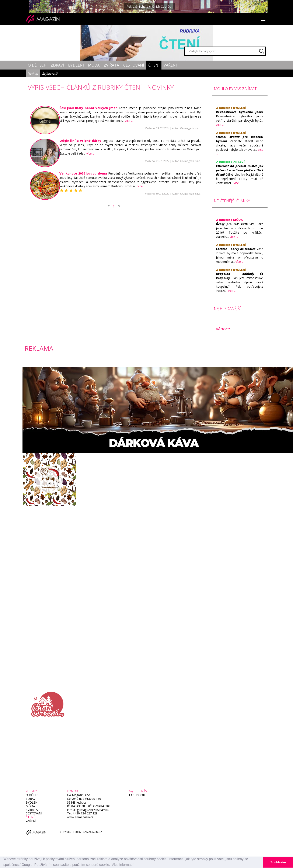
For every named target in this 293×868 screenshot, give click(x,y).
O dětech (37, 65)
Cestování (134, 65)
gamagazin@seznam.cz (93, 810)
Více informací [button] (122, 865)
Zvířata (111, 65)
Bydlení (76, 65)
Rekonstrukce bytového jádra (240, 112)
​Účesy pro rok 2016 (232, 224)
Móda (94, 65)
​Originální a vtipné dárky (81, 141)
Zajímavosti (50, 73)
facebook (137, 795)
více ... (129, 121)
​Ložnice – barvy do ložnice (236, 249)
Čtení (154, 65)
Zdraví (57, 65)
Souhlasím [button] (278, 862)
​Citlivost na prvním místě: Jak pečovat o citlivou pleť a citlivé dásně (240, 170)
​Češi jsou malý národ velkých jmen (88, 108)
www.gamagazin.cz (80, 817)
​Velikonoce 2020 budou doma (83, 173)
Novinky (33, 73)
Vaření (170, 65)
